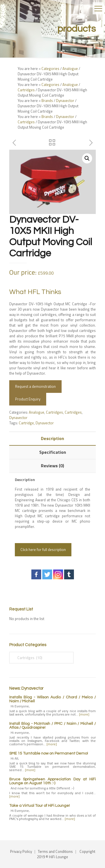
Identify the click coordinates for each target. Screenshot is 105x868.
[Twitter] (47, 574)
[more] (84, 714)
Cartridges (26, 90)
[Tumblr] (69, 574)
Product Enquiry (28, 399)
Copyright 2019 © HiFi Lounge (66, 854)
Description (53, 438)
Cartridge (26, 423)
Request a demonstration (35, 386)
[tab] (53, 438)
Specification (53, 452)
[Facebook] (36, 574)
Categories (50, 69)
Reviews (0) (53, 466)
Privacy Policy (21, 851)
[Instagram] (58, 574)
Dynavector (65, 101)
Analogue (70, 69)
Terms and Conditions (55, 851)
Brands (47, 101)
